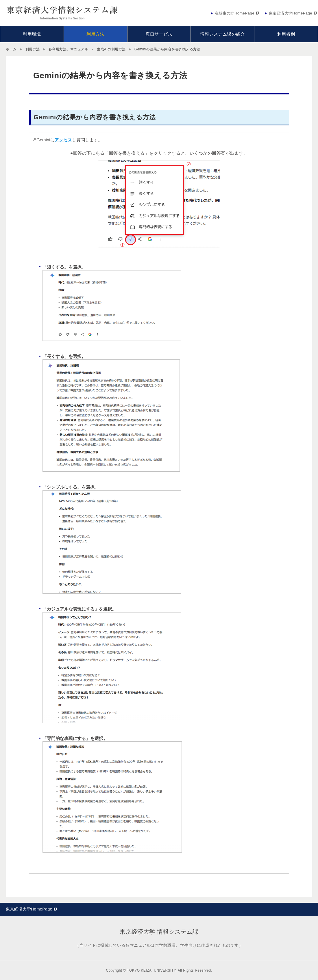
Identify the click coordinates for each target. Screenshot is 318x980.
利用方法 (33, 49)
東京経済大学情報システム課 (62, 13)
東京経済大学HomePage (29, 909)
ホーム (11, 49)
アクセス (63, 140)
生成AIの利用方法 (111, 49)
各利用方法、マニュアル (69, 49)
